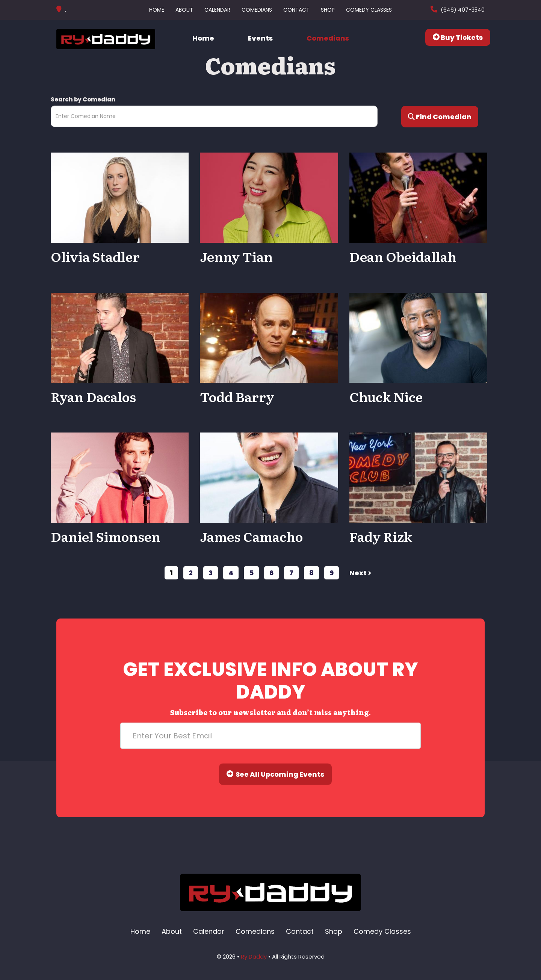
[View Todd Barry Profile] (269, 337)
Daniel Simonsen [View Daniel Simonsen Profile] (106, 536)
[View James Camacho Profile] (269, 477)
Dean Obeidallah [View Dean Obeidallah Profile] (403, 256)
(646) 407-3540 (462, 10)
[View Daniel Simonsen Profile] (120, 477)
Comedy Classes (369, 10)
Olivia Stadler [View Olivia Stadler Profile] (95, 256)
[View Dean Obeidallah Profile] (418, 197)
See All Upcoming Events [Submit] (275, 774)
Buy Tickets (458, 37)
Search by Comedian (83, 99)
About (184, 10)
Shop (328, 10)
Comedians (257, 10)
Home (157, 10)
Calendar (217, 10)
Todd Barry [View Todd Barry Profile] (237, 396)
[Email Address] (270, 736)
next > (360, 573)
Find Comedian (440, 117)
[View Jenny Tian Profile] (269, 197)
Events (260, 38)
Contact (296, 10)
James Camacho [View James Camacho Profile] (251, 536)
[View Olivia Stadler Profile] (120, 197)
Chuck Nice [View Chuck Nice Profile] (386, 396)
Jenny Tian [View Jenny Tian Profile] (236, 256)
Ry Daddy (254, 957)
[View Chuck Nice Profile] (418, 337)
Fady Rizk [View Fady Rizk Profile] (381, 536)
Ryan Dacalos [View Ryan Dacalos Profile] (93, 396)
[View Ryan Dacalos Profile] (120, 337)
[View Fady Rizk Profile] (418, 477)
